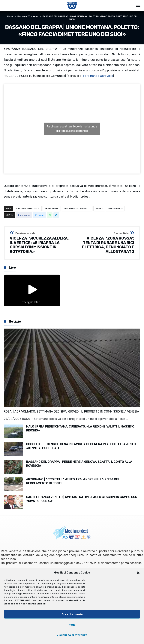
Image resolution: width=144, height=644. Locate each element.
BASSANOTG (52, 209)
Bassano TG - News (28, 16)
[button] (138, 573)
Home (10, 16)
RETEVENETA (116, 209)
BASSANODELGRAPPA (29, 209)
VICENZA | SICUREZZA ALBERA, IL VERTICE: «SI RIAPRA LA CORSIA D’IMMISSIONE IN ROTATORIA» (40, 243)
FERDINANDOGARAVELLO (78, 209)
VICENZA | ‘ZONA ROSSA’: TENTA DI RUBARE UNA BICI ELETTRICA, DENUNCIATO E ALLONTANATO (104, 243)
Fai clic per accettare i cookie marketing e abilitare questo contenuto (72, 129)
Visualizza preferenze (72, 635)
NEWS (100, 209)
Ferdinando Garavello (98, 76)
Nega (72, 625)
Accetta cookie (72, 614)
